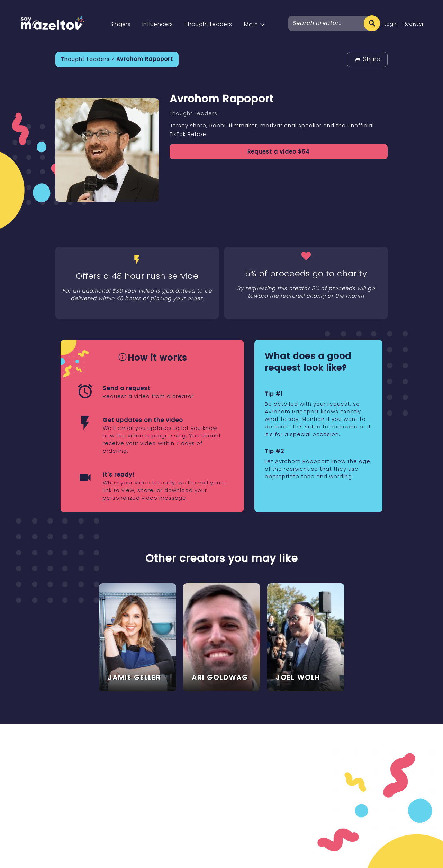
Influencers (158, 24)
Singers (120, 24)
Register (414, 24)
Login (391, 24)
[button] (255, 17)
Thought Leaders (208, 24)
